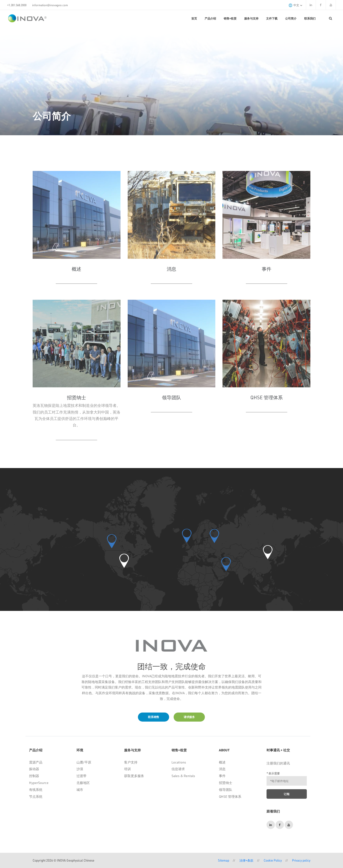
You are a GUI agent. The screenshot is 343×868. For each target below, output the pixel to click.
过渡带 (81, 776)
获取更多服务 (134, 776)
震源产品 (36, 762)
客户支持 (131, 762)
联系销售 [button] (154, 717)
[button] (124, 561)
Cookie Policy (273, 860)
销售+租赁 (230, 18)
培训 (127, 769)
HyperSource (39, 783)
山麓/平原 (84, 762)
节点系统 (36, 796)
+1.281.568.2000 (17, 5)
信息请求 (178, 769)
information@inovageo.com (50, 5)
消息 (222, 769)
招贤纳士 (226, 783)
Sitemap (224, 860)
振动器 (34, 769)
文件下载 (272, 18)
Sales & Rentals (183, 776)
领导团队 (226, 790)
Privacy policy (301, 860)
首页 (194, 18)
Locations (179, 762)
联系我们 (310, 18)
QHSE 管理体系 (230, 796)
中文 (295, 5)
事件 (222, 776)
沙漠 (80, 769)
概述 (222, 762)
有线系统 (36, 790)
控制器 (34, 776)
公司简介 (291, 18)
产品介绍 (210, 18)
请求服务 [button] (189, 717)
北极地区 (83, 783)
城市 (80, 790)
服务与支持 (251, 18)
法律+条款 (246, 860)
